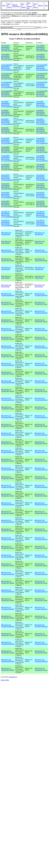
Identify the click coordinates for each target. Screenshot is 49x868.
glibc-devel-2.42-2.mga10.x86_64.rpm (41, 260)
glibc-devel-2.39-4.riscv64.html (6, 286)
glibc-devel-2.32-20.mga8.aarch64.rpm (41, 573)
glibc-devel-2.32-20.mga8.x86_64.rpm (41, 582)
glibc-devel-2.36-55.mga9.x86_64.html (8, 338)
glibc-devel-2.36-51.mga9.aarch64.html (8, 399)
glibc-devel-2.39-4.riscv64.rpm (40, 286)
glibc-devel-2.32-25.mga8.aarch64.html (8, 521)
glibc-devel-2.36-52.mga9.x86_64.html (8, 390)
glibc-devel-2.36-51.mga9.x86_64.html (8, 408)
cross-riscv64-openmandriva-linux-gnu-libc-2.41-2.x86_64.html (7, 204)
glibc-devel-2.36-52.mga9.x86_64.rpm (41, 390)
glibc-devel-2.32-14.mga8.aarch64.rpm (41, 660)
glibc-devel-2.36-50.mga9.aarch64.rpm (41, 416)
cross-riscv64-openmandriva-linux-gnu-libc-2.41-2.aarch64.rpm (42, 195)
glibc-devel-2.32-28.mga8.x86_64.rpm (41, 512)
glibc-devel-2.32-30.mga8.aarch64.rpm (41, 486)
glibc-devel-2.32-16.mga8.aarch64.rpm (41, 626)
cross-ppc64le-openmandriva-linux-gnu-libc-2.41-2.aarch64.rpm (42, 158)
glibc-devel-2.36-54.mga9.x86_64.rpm (41, 355)
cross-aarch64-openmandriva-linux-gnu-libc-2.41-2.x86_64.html (7, 57)
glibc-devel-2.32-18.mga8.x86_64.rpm (41, 599)
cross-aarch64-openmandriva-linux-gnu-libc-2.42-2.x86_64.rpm (42, 48)
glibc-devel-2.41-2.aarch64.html (6, 268)
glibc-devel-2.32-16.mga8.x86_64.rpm (41, 634)
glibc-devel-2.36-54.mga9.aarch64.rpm (41, 347)
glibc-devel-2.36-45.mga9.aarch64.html (8, 451)
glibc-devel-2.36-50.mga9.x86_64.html (8, 425)
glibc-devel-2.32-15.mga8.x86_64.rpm (41, 652)
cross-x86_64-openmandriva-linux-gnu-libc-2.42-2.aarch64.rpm (42, 214)
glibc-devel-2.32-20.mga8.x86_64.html (8, 582)
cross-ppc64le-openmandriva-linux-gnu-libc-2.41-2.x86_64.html (7, 167)
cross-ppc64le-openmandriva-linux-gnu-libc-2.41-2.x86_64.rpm (42, 167)
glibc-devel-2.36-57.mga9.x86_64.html (8, 303)
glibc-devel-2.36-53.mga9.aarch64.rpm (41, 364)
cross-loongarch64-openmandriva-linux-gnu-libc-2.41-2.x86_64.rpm (42, 93)
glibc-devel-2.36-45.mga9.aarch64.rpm (41, 451)
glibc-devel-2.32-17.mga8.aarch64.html (8, 608)
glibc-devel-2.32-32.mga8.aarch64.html (8, 469)
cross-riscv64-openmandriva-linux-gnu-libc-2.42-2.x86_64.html (7, 186)
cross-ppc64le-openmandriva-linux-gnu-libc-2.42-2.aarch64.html (7, 141)
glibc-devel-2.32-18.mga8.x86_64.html (8, 599)
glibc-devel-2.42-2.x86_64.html (6, 242)
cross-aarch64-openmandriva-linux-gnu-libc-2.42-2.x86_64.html (7, 48)
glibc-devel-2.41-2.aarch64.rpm (40, 268)
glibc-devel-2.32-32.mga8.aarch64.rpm (41, 469)
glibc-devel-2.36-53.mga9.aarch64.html (8, 364)
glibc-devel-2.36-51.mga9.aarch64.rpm (41, 399)
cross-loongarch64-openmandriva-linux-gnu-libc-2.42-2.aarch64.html (7, 67)
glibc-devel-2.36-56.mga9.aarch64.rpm (41, 312)
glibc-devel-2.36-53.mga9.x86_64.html (8, 373)
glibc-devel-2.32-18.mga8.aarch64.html (8, 591)
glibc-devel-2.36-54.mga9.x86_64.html (8, 355)
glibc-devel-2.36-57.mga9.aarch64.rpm (41, 294)
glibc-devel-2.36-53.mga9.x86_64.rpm (41, 373)
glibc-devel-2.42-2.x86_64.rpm (40, 242)
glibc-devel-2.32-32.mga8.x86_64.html (8, 477)
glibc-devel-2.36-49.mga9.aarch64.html (8, 434)
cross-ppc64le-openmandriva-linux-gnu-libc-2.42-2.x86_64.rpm (42, 149)
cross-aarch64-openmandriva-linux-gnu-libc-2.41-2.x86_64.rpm (42, 57)
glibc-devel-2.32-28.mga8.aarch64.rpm (41, 504)
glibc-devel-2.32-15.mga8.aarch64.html (8, 643)
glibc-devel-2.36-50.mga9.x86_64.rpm (41, 425)
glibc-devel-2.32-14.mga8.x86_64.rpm (41, 669)
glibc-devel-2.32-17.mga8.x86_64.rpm (41, 617)
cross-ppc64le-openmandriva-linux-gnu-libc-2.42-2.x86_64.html (7, 149)
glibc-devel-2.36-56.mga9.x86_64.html (8, 321)
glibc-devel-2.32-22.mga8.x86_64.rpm (41, 565)
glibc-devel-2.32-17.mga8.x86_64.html (8, 617)
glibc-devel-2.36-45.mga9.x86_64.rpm (41, 460)
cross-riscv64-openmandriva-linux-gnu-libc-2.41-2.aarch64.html (7, 195)
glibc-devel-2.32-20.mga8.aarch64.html (8, 573)
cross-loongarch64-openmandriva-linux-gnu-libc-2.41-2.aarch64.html (7, 85)
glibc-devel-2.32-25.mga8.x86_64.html (8, 530)
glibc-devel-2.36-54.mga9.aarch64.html (8, 347)
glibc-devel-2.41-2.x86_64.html (6, 277)
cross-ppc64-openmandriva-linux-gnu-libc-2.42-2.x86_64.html (7, 113)
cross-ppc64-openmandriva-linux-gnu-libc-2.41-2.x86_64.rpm (42, 130)
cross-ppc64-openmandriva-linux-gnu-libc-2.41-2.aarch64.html (7, 121)
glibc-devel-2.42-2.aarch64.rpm (40, 233)
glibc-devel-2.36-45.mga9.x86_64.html (8, 460)
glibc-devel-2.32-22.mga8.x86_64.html (8, 565)
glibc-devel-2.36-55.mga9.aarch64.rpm (41, 329)
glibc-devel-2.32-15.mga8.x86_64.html (8, 652)
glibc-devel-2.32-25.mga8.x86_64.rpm (41, 530)
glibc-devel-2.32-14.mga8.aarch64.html (8, 660)
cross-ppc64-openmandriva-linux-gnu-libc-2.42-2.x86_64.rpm (42, 113)
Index (4, 6)
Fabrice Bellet (5, 680)
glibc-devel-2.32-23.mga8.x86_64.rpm (41, 547)
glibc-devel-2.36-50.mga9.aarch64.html (8, 416)
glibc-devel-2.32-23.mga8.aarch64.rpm (41, 538)
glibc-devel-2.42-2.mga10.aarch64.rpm (41, 251)
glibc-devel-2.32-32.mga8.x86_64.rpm (41, 477)
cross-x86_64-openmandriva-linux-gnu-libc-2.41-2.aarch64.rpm (42, 223)
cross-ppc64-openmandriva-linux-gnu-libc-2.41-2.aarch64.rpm (42, 121)
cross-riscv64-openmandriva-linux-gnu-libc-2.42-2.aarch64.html (7, 177)
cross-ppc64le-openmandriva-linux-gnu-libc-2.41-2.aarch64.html (7, 158)
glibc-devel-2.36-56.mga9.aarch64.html (8, 312)
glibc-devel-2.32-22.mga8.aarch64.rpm (41, 556)
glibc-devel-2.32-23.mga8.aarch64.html (8, 538)
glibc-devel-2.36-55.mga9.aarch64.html (8, 329)
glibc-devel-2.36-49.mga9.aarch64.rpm (41, 434)
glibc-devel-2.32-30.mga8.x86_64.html (8, 495)
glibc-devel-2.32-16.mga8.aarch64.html (8, 626)
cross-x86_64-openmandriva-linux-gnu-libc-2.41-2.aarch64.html (7, 223)
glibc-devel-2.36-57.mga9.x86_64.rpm (41, 303)
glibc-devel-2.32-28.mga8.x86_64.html (8, 512)
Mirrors (41, 6)
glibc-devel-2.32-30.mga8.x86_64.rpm (41, 495)
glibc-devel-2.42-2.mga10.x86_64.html (8, 260)
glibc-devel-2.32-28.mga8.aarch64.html (8, 504)
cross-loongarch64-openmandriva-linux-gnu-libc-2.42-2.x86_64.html (7, 76)
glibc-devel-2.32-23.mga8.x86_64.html (8, 547)
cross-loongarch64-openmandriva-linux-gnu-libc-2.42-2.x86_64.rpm (42, 76)
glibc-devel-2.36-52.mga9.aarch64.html (8, 382)
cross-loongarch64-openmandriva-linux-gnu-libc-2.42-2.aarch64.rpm (42, 67)
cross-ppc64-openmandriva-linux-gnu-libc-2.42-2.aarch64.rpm (42, 104)
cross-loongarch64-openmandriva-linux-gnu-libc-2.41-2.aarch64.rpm (42, 85)
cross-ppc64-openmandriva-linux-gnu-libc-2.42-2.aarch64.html (7, 104)
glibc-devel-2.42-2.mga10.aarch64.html (8, 251)
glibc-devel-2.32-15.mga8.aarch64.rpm (41, 643)
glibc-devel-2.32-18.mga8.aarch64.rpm (41, 591)
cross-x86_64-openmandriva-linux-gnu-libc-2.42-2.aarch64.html (7, 214)
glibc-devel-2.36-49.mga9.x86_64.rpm (41, 443)
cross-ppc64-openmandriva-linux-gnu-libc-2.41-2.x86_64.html (7, 130)
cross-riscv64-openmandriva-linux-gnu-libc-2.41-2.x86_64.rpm (42, 204)
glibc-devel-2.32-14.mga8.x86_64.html (8, 669)
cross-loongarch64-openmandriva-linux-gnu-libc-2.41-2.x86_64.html (7, 93)
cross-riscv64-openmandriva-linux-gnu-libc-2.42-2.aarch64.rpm (42, 177)
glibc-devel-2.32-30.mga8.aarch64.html (8, 486)
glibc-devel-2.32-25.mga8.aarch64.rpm (41, 521)
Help (46, 6)
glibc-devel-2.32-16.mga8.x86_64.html (8, 634)
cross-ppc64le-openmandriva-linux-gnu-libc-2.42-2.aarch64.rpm (42, 141)
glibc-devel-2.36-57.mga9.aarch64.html (8, 294)
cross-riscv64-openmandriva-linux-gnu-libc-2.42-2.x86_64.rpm (42, 186)
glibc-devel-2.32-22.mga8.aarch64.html (8, 556)
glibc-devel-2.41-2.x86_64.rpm (40, 277)
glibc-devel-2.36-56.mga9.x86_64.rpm (41, 321)
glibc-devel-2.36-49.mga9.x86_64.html (8, 443)
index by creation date (29, 6)
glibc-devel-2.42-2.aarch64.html (6, 233)
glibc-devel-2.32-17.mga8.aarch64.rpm (41, 608)
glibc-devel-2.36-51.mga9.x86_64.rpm (41, 408)
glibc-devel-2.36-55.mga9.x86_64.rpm (41, 338)
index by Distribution (16, 6)
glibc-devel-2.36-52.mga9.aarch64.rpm (41, 382)
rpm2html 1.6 (13, 677)
